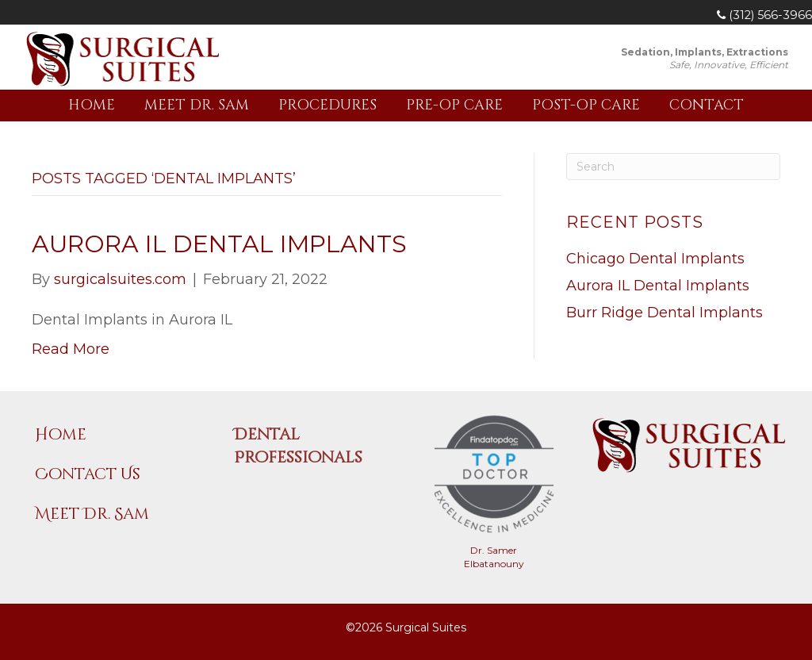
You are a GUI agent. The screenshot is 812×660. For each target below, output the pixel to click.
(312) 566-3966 (764, 15)
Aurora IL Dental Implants (219, 244)
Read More (71, 349)
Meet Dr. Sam (197, 105)
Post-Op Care (586, 105)
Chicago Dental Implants (655, 259)
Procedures (327, 105)
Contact (707, 105)
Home (92, 105)
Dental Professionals (298, 446)
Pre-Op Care (454, 105)
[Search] (673, 167)
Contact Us (88, 474)
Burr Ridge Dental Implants (665, 313)
